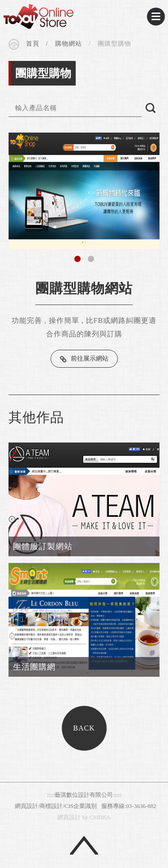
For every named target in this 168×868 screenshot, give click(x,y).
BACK (84, 728)
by (85, 817)
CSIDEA (39, 17)
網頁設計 (69, 817)
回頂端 (84, 845)
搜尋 (151, 108)
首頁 (33, 44)
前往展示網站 (90, 359)
